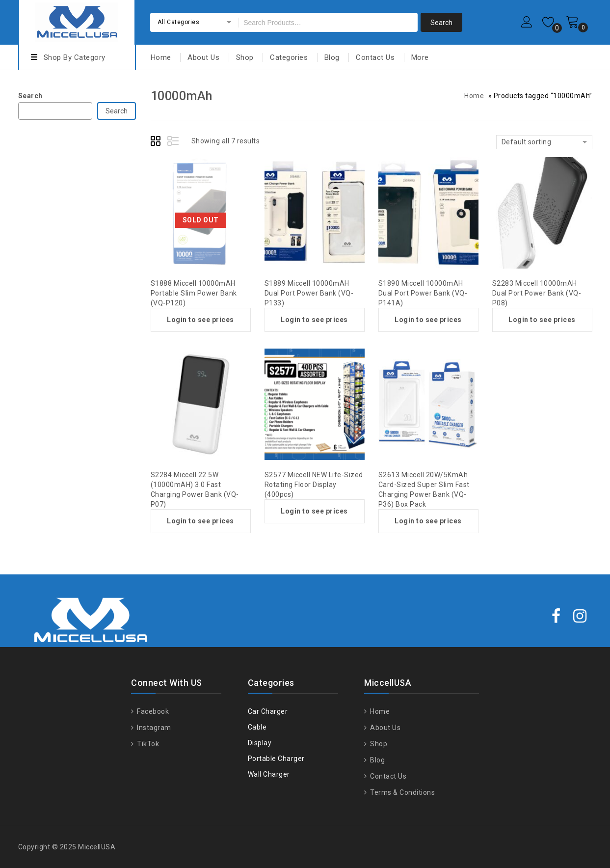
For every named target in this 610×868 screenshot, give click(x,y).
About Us (203, 57)
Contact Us (375, 57)
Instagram (153, 728)
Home (161, 57)
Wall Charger (269, 774)
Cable (257, 727)
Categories (289, 57)
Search (30, 96)
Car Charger (268, 711)
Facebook (152, 711)
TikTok (147, 744)
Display (260, 743)
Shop (245, 57)
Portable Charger (276, 759)
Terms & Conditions (402, 792)
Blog (332, 57)
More (420, 57)
